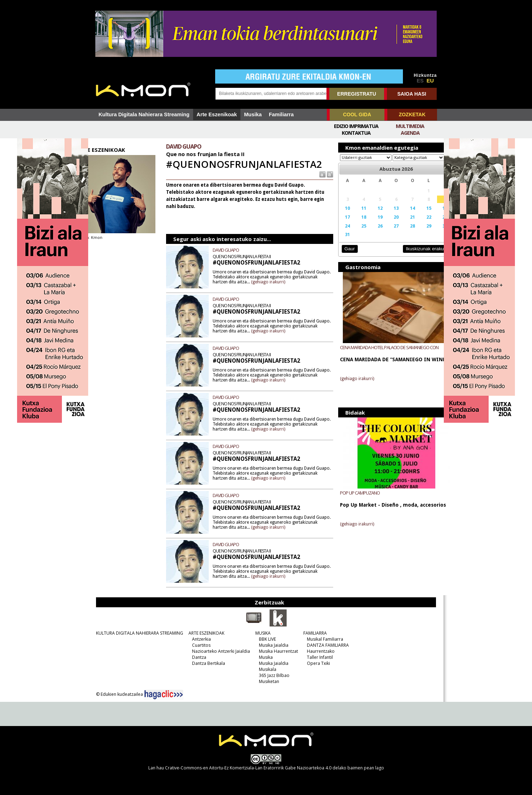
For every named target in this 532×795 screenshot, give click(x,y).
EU (430, 81)
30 (430, 233)
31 (341, 241)
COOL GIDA (357, 114)
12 (371, 215)
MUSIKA (260, 633)
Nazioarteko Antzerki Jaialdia (218, 651)
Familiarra (281, 114)
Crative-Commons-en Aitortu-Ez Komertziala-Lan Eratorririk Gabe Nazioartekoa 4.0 (248, 768)
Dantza (196, 657)
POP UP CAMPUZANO (354, 499)
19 (371, 224)
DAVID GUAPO (234, 250)
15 (415, 215)
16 (430, 215)
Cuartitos (198, 645)
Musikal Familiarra (322, 639)
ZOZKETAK (412, 114)
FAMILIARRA (312, 633)
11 (356, 215)
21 (400, 224)
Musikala (265, 669)
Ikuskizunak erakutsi (411, 255)
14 (400, 215)
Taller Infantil (317, 657)
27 (385, 233)
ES (420, 81)
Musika (253, 114)
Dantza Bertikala (206, 663)
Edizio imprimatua (356, 126)
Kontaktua (356, 133)
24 (341, 233)
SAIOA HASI (412, 94)
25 (356, 233)
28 (400, 233)
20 (385, 224)
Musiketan (266, 681)
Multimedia (410, 126)
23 (430, 224)
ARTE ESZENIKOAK (204, 633)
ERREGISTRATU (357, 94)
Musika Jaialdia (271, 645)
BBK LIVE (265, 639)
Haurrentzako (318, 651)
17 (341, 224)
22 (415, 224)
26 (371, 233)
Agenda (410, 133)
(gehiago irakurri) (303, 282)
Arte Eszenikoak (217, 114)
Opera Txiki (316, 663)
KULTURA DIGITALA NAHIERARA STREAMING (137, 633)
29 (415, 233)
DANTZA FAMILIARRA (325, 645)
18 (356, 224)
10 (341, 215)
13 (385, 215)
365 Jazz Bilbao (271, 675)
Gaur (343, 255)
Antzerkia (199, 639)
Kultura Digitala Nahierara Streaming (144, 114)
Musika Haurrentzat (276, 651)
